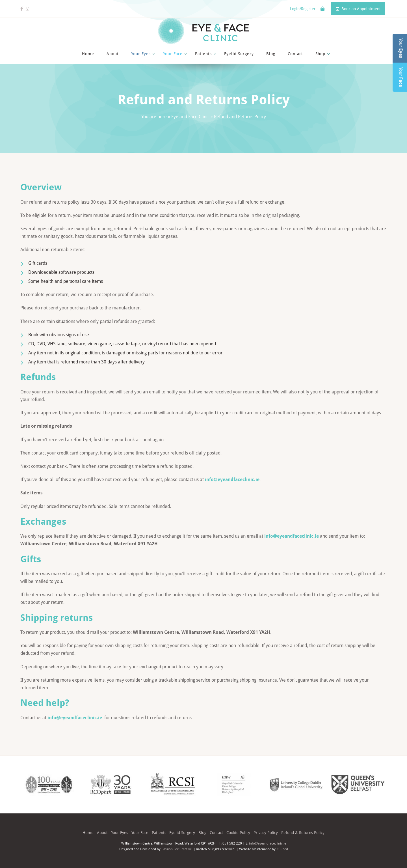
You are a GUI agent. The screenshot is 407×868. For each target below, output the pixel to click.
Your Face (173, 54)
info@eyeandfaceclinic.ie (232, 479)
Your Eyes (141, 54)
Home (88, 54)
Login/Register (303, 9)
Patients (203, 54)
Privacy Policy (266, 833)
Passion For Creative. (177, 849)
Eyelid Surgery (239, 54)
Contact (295, 54)
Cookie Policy (238, 833)
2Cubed (282, 849)
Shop (320, 54)
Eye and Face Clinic (190, 117)
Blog (271, 54)
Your (401, 48)
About (113, 54)
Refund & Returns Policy (303, 833)
